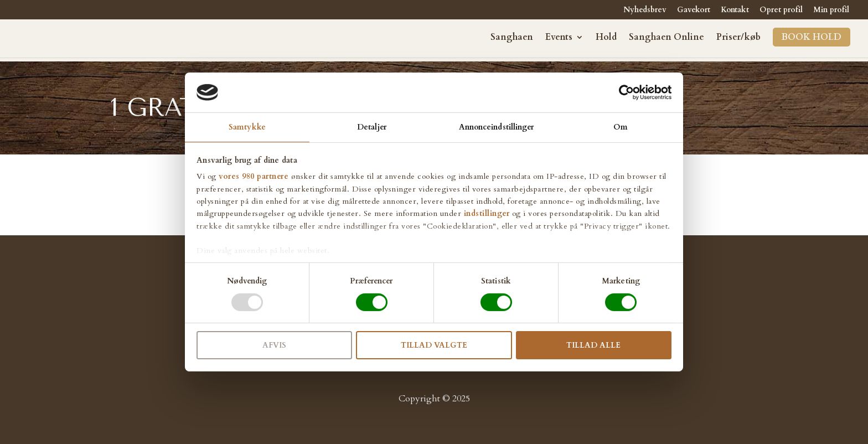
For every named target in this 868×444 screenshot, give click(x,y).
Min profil (831, 11)
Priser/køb (738, 38)
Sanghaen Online (666, 38)
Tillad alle (593, 345)
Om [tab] (621, 127)
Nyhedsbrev (645, 11)
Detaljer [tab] (372, 127)
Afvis (274, 345)
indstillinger (487, 213)
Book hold (812, 37)
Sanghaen (512, 38)
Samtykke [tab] (247, 127)
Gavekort (694, 11)
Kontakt (735, 11)
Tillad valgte (434, 345)
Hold (606, 38)
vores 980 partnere (254, 176)
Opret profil (781, 11)
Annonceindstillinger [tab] (497, 127)
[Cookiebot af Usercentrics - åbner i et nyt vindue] (623, 92)
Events (559, 38)
